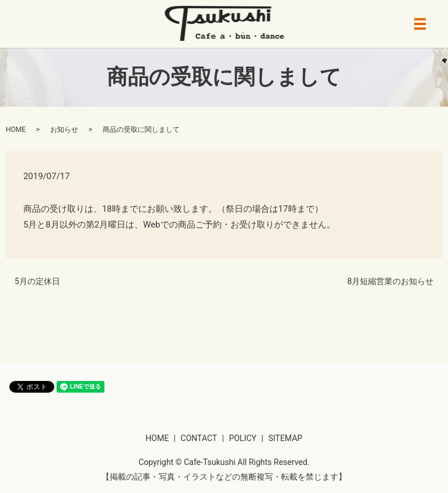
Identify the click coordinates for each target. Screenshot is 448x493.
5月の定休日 (37, 281)
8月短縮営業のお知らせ (390, 281)
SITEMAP (286, 438)
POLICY (242, 438)
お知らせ (64, 130)
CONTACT (199, 438)
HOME (16, 130)
